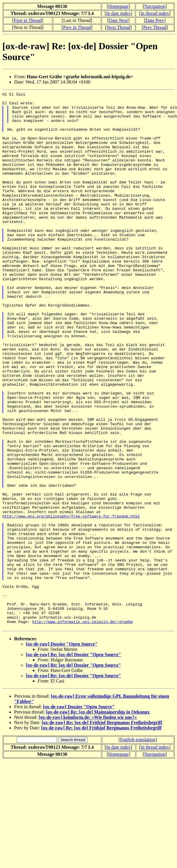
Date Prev (155, 20)
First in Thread (28, 20)
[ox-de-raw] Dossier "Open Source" (62, 751)
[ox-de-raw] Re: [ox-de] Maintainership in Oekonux (98, 819)
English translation (138, 847)
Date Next (118, 20)
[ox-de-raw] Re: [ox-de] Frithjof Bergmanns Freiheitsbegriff (102, 830)
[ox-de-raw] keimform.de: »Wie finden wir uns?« (88, 824)
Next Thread (118, 27)
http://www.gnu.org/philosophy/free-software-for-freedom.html (71, 601)
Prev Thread (155, 27)
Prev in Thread (77, 27)
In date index (119, 13)
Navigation (155, 6)
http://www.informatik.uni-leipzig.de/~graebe (82, 728)
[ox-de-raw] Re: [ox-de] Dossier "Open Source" (73, 762)
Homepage (118, 6)
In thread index (155, 13)
